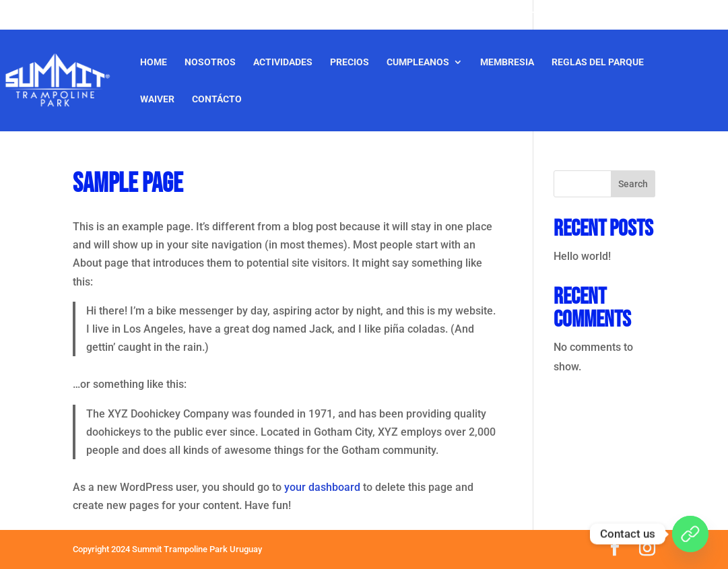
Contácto (217, 99)
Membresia (507, 62)
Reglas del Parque (598, 62)
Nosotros (210, 62)
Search (633, 184)
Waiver (157, 99)
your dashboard (322, 487)
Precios (350, 62)
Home (154, 62)
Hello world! (582, 256)
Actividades (283, 62)
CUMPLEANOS (418, 62)
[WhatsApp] (690, 534)
